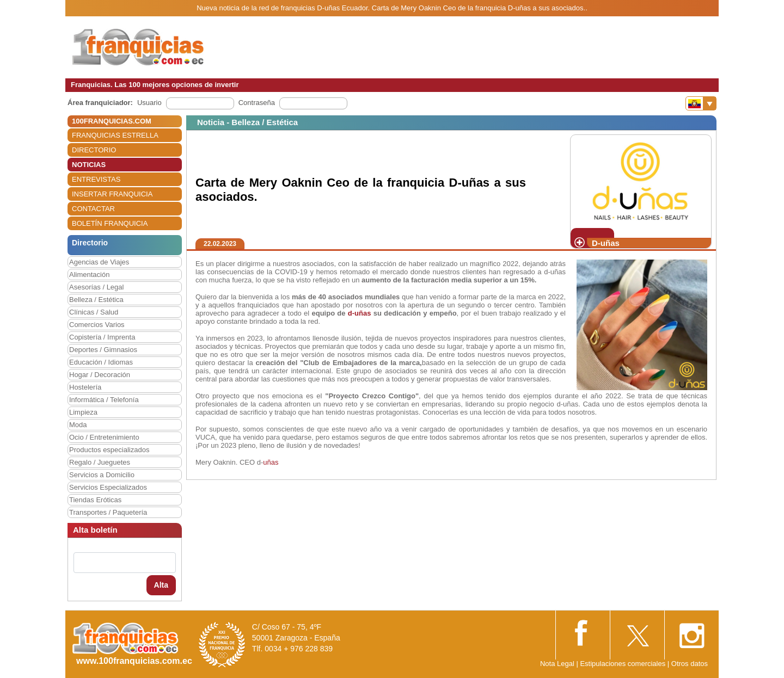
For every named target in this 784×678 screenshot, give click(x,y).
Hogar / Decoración (100, 375)
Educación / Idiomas (101, 362)
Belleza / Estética (96, 300)
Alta (161, 585)
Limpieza (83, 412)
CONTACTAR (93, 209)
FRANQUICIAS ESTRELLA (115, 135)
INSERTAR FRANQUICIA (112, 194)
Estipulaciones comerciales (623, 664)
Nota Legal (557, 664)
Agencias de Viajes (99, 262)
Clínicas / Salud (94, 312)
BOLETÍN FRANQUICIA (110, 223)
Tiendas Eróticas (95, 500)
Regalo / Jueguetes (100, 462)
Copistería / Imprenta (102, 337)
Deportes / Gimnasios (103, 350)
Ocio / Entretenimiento (104, 437)
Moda (78, 425)
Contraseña (257, 103)
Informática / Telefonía (104, 400)
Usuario (149, 103)
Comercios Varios (97, 325)
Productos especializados (109, 450)
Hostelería (85, 387)
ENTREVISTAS (96, 179)
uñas (271, 462)
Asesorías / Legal (96, 287)
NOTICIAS (89, 165)
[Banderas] (701, 103)
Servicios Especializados (108, 487)
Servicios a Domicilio (102, 475)
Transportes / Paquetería (108, 512)
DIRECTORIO (94, 150)
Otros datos (690, 664)
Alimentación (89, 275)
